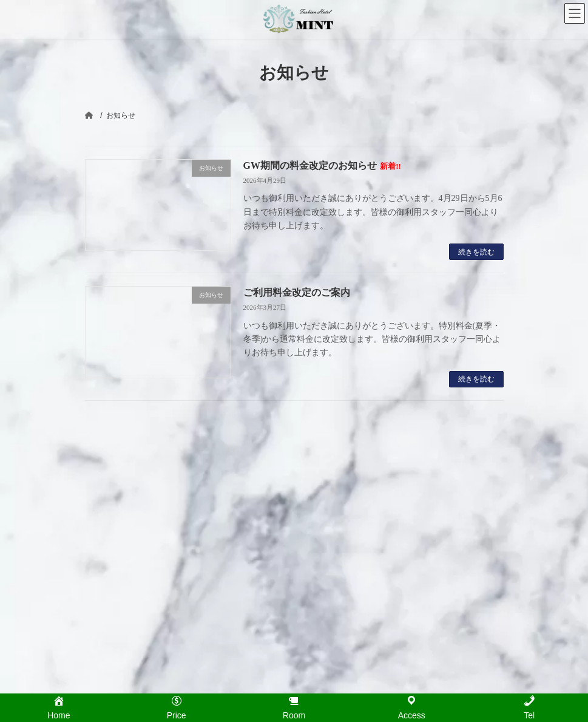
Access (323, 563)
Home (320, 486)
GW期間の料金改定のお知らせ (322, 165)
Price (319, 505)
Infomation (328, 543)
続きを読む (476, 252)
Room (320, 524)
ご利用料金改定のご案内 (297, 292)
